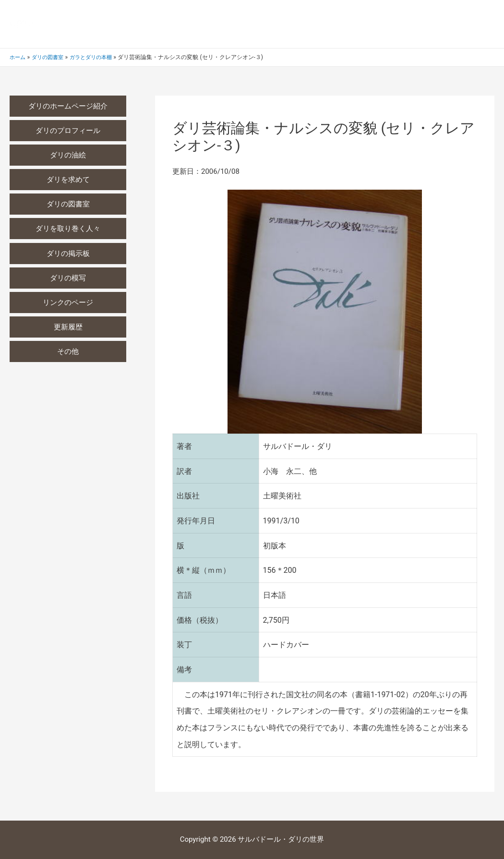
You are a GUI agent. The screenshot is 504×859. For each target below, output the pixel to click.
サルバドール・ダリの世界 (144, 24)
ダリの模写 (68, 279)
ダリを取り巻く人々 (68, 230)
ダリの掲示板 (68, 254)
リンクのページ (68, 304)
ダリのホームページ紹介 (68, 106)
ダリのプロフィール (68, 131)
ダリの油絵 (68, 156)
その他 (68, 353)
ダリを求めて (68, 180)
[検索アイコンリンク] (490, 24)
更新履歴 (68, 328)
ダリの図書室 (68, 205)
